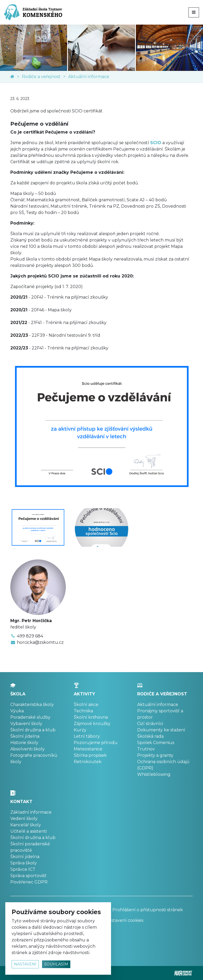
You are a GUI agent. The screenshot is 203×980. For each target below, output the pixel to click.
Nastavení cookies (124, 920)
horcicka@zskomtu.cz (40, 642)
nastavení (25, 964)
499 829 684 (30, 636)
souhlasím (56, 964)
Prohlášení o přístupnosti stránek (144, 910)
